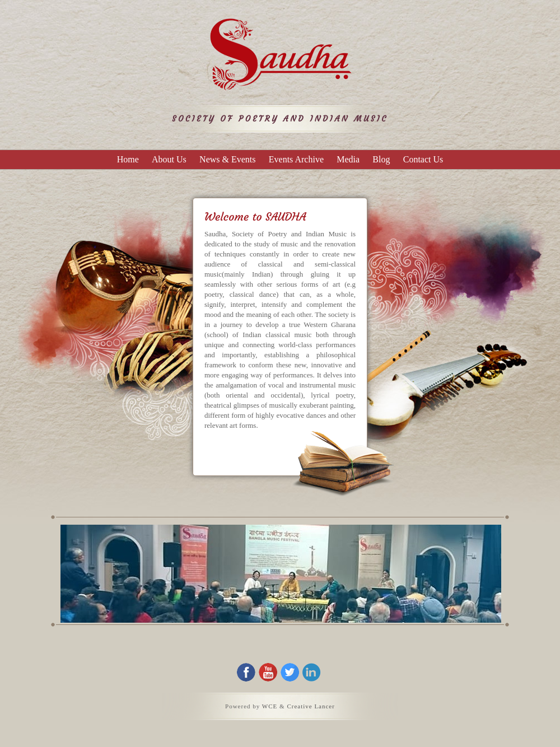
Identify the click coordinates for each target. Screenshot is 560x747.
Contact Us (423, 159)
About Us (169, 159)
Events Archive (296, 159)
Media (348, 159)
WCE (270, 706)
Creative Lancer (311, 706)
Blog (381, 159)
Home (128, 159)
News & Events (227, 159)
